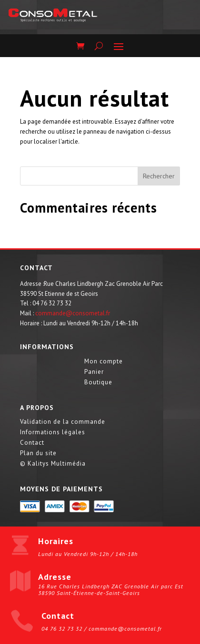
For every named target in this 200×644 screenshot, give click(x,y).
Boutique (98, 383)
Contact (32, 443)
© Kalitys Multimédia (53, 464)
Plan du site (38, 454)
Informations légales (53, 433)
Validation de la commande (63, 422)
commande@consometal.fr (73, 313)
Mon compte (104, 362)
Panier (94, 372)
